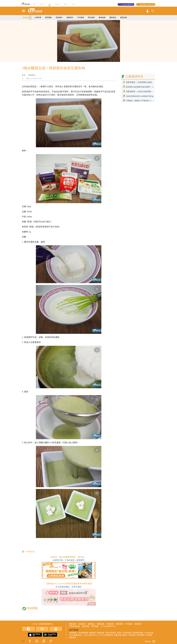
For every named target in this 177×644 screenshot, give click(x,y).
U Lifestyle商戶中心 (108, 626)
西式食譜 (91, 17)
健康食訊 (91, 624)
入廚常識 (38, 17)
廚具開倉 (48, 17)
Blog (65, 4)
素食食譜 (102, 17)
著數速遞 (73, 624)
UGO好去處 (149, 633)
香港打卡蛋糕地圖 (124, 633)
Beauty (57, 4)
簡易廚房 (26, 18)
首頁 (24, 75)
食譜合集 (123, 17)
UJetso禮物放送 (75, 635)
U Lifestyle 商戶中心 (127, 5)
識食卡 (125, 635)
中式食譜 (81, 17)
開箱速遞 (101, 624)
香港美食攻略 (74, 626)
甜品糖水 (59, 17)
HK (34, 4)
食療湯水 (70, 17)
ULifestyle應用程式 (106, 635)
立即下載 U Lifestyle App (147, 5)
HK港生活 (31, 552)
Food (49, 4)
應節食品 (113, 17)
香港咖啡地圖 (138, 633)
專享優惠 (95, 626)
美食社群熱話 (111, 633)
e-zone (73, 4)
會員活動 (86, 626)
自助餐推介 (73, 633)
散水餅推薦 (83, 633)
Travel (42, 4)
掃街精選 (110, 624)
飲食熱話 (82, 624)
